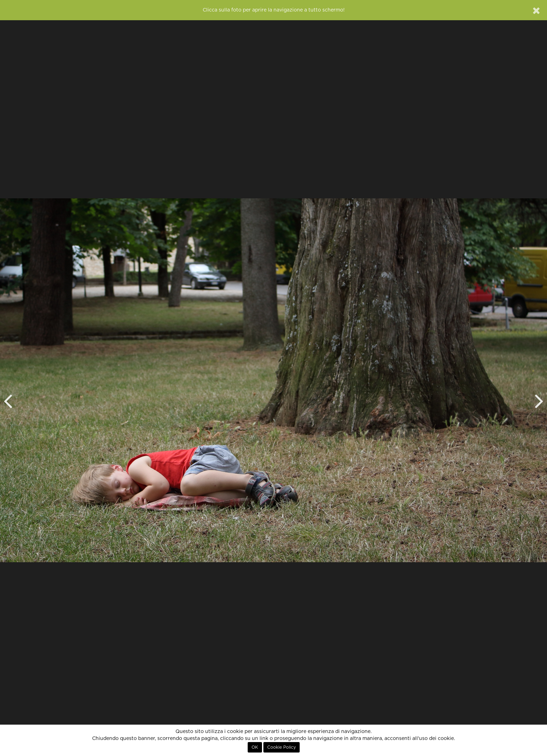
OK (255, 747)
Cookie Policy (282, 747)
